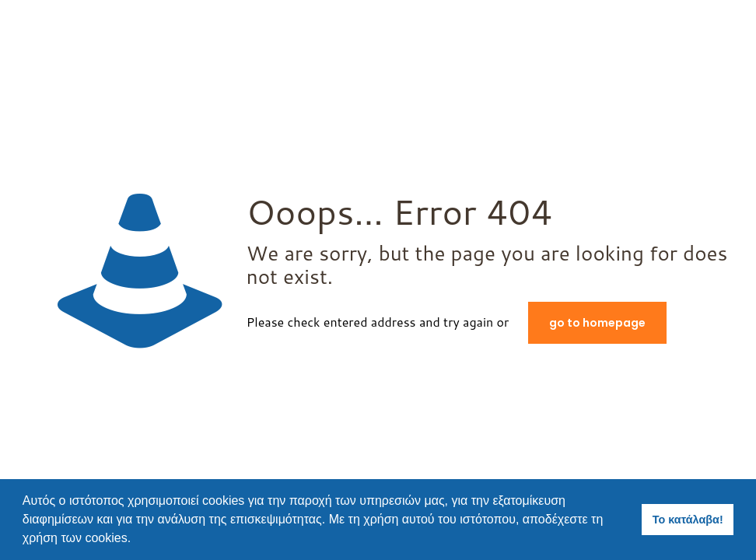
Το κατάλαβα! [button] (688, 520)
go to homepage (597, 323)
